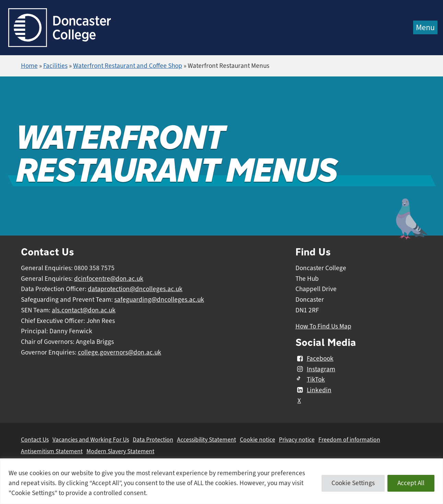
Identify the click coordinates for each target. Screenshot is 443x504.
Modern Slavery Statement (120, 451)
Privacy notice (297, 440)
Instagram (315, 369)
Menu (425, 27)
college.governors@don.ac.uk (120, 352)
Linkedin (313, 390)
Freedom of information (349, 440)
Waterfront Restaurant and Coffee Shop (128, 66)
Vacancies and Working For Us (91, 440)
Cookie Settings (353, 483)
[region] (221, 481)
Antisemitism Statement (52, 451)
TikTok (310, 380)
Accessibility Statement (207, 440)
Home (29, 66)
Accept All (411, 483)
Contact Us (35, 440)
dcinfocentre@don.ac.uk (109, 279)
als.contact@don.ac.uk (84, 310)
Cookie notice (258, 440)
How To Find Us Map (323, 326)
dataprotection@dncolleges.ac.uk (135, 289)
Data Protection (153, 440)
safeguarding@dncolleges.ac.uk (159, 300)
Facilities (55, 66)
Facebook (314, 359)
